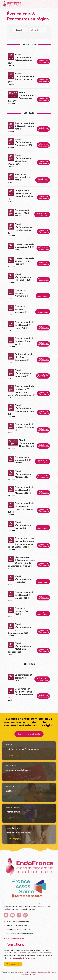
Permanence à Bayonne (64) (22, 459)
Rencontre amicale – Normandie (21, 293)
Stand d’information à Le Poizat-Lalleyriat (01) (21, 78)
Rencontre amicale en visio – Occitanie (25, 426)
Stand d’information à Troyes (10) (23, 525)
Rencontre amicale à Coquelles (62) (24, 245)
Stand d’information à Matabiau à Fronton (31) (19, 647)
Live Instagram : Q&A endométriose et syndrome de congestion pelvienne (21, 561)
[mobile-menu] (52, 4)
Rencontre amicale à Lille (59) (22, 177)
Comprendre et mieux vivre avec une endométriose (24, 193)
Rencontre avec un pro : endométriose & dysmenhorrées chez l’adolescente (21, 543)
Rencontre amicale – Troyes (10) (23, 611)
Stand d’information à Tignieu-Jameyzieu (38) (21, 410)
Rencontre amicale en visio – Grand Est (24, 341)
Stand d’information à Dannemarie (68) (23, 142)
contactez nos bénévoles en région (22, 958)
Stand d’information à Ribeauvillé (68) (23, 277)
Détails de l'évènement (43, 62)
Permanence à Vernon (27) (22, 212)
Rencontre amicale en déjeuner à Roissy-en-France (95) (21, 508)
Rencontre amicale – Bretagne (20, 309)
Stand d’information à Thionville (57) (27, 443)
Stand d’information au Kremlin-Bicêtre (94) (20, 229)
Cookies (20, 972)
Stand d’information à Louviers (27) (23, 373)
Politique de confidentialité (46, 972)
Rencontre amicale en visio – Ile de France (24, 261)
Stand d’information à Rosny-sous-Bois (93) (21, 97)
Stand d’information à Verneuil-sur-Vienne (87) (19, 160)
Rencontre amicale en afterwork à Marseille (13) (24, 490)
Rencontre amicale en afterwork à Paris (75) (24, 325)
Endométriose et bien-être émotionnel (23, 357)
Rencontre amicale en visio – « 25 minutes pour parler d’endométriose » (21, 391)
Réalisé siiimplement (29, 974)
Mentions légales (30, 972)
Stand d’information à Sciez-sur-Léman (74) (20, 59)
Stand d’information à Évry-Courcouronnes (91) (19, 629)
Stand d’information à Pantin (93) (23, 579)
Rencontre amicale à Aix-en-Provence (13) (24, 126)
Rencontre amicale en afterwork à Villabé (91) (24, 595)
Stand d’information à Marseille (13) (23, 474)
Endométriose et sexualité (23, 676)
